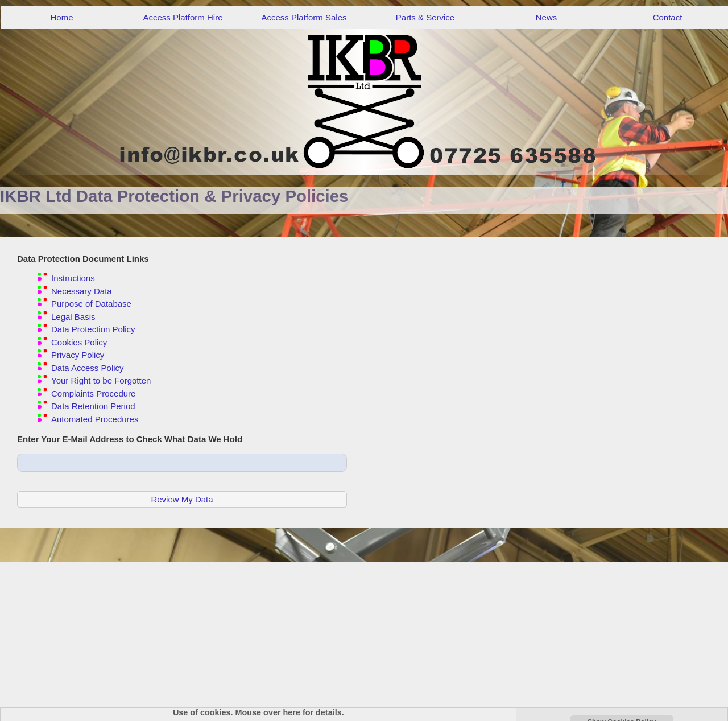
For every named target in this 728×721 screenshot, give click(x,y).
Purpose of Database (91, 304)
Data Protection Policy (93, 329)
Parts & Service (425, 17)
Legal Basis (73, 317)
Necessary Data (82, 291)
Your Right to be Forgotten (101, 380)
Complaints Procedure (93, 394)
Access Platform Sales (304, 17)
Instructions (73, 278)
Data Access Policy (88, 368)
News (547, 17)
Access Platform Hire (183, 17)
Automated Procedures (95, 419)
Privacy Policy (78, 355)
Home (61, 17)
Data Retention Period (93, 406)
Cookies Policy (79, 342)
